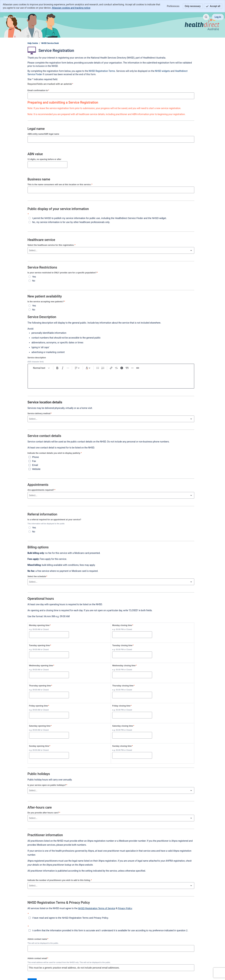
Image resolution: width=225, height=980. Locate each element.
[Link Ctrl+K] (111, 368)
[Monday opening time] (49, 635)
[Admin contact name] (111, 948)
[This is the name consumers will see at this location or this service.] (111, 190)
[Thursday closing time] (132, 695)
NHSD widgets (163, 71)
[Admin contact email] (111, 968)
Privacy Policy (125, 908)
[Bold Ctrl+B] (57, 368)
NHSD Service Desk (50, 43)
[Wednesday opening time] (49, 675)
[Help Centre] (10, 17)
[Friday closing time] (132, 715)
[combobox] (29, 250)
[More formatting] (68, 368)
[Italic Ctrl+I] (63, 368)
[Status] (138, 368)
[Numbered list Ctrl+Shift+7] (103, 368)
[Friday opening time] (49, 715)
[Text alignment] (77, 368)
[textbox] (111, 378)
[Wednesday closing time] (132, 675)
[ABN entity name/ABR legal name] (111, 139)
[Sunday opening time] (49, 755)
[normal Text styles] (42, 368)
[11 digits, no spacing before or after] (47, 165)
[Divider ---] (132, 368)
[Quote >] (127, 368)
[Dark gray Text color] (88, 368)
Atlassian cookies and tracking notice (71, 8)
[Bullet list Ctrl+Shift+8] (98, 368)
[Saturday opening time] (49, 735)
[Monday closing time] (132, 635)
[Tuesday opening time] (49, 655)
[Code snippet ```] (116, 368)
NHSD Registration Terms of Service (97, 908)
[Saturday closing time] (132, 735)
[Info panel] (122, 368)
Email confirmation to (38, 90)
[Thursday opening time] (49, 695)
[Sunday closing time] (132, 755)
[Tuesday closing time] (132, 655)
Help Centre (33, 43)
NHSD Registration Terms (102, 71)
